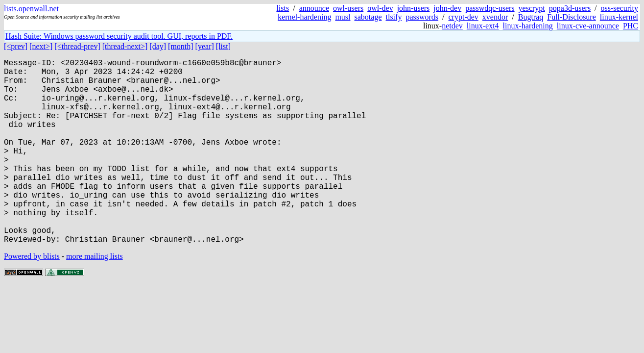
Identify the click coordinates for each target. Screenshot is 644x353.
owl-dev (380, 8)
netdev (452, 26)
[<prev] (16, 46)
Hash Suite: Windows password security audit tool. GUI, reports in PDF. (119, 36)
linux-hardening (528, 26)
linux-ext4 (483, 26)
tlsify (394, 17)
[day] (158, 46)
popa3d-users (570, 8)
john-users (414, 8)
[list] (223, 46)
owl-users (348, 8)
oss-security (620, 8)
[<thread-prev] (77, 46)
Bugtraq (531, 17)
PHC (631, 26)
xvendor (495, 17)
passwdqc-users (490, 8)
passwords (422, 17)
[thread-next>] (125, 46)
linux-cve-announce (588, 26)
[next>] (41, 46)
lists (283, 8)
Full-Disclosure (572, 17)
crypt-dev (464, 17)
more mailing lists (95, 297)
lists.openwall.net (31, 9)
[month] (181, 46)
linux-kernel (619, 17)
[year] (205, 46)
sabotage (368, 17)
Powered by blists (32, 297)
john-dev (447, 8)
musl (343, 17)
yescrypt (532, 8)
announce (314, 8)
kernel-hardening (304, 17)
